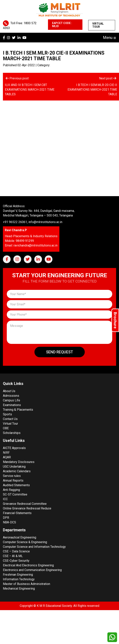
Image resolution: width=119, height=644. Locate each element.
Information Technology (19, 579)
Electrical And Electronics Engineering (28, 565)
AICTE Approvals (14, 448)
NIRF (6, 453)
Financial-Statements (17, 513)
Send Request (60, 352)
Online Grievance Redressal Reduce (27, 508)
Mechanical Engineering (19, 589)
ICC (5, 499)
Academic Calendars (17, 471)
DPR (6, 518)
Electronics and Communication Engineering (32, 570)
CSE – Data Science (16, 551)
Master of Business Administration (27, 584)
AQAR (7, 457)
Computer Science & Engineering (25, 542)
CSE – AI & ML (13, 556)
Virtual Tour (98, 25)
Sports (7, 414)
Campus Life (12, 400)
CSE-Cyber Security (16, 561)
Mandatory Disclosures (19, 462)
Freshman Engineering (18, 575)
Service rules (12, 476)
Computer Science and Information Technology (34, 547)
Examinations (12, 405)
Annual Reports (13, 480)
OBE (6, 428)
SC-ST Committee (15, 494)
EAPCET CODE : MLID (62, 25)
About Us (9, 391)
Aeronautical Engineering (20, 537)
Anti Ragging (11, 490)
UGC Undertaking (14, 467)
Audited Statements (16, 485)
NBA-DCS (9, 522)
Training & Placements (18, 410)
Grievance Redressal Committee (25, 504)
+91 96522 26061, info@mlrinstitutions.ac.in (33, 222)
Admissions (11, 396)
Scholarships (12, 433)
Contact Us (10, 419)
